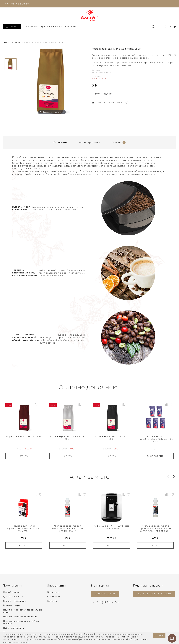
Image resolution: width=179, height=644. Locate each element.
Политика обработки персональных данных (23, 611)
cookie (141, 639)
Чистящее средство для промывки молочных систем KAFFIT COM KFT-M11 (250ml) (155, 529)
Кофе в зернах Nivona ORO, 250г (24, 436)
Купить (24, 456)
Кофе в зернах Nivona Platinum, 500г (67, 438)
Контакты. (53, 601)
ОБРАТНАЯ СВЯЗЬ (105, 594)
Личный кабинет (12, 592)
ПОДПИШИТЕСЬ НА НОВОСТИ (154, 594)
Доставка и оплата (52, 27)
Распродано (104, 94)
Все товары (31, 27)
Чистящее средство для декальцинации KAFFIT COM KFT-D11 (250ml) (67, 529)
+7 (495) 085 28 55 (17, 4)
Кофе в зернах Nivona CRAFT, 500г (112, 438)
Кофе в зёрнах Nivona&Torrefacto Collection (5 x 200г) (155, 439)
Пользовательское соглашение (21, 616)
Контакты (70, 27)
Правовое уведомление (17, 632)
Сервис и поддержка (15, 601)
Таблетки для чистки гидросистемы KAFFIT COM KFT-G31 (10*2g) (24, 529)
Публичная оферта (14, 627)
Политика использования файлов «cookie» (22, 622)
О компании (54, 596)
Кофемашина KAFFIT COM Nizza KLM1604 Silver (112, 527)
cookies (94, 634)
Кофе (17, 43)
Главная (7, 43)
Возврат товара (12, 605)
